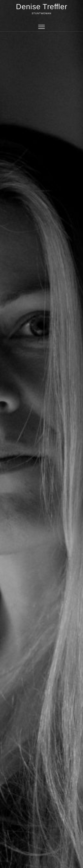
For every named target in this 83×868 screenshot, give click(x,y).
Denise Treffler (42, 7)
